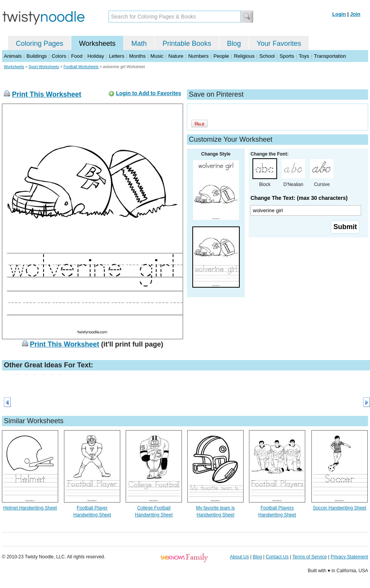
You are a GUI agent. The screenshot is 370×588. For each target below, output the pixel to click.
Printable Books (187, 44)
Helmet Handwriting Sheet (30, 508)
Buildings (37, 56)
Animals (13, 56)
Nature (176, 56)
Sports (287, 56)
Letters (117, 56)
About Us (240, 557)
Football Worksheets (81, 67)
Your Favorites (279, 44)
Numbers (198, 56)
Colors (59, 56)
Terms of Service (309, 557)
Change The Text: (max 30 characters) (299, 198)
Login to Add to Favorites (149, 93)
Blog (234, 44)
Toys (304, 56)
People (221, 56)
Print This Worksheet (47, 94)
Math (139, 44)
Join (355, 14)
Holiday (96, 56)
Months (137, 56)
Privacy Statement (349, 557)
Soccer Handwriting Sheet (340, 508)
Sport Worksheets (44, 67)
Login (339, 14)
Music (157, 56)
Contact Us (277, 557)
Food (77, 56)
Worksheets (97, 44)
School (267, 56)
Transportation (330, 56)
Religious (244, 56)
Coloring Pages (40, 44)
